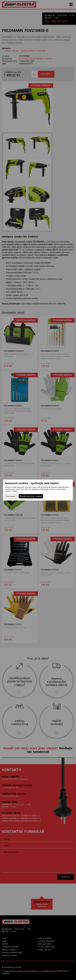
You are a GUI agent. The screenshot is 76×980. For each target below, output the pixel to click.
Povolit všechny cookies (31, 496)
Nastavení (11, 496)
